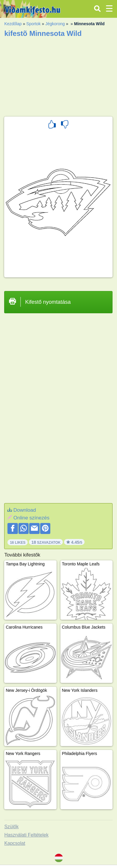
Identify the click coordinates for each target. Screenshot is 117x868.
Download (25, 510)
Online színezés (31, 518)
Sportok (33, 24)
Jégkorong (55, 24)
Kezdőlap (13, 24)
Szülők (11, 827)
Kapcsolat (15, 843)
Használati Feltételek (26, 835)
